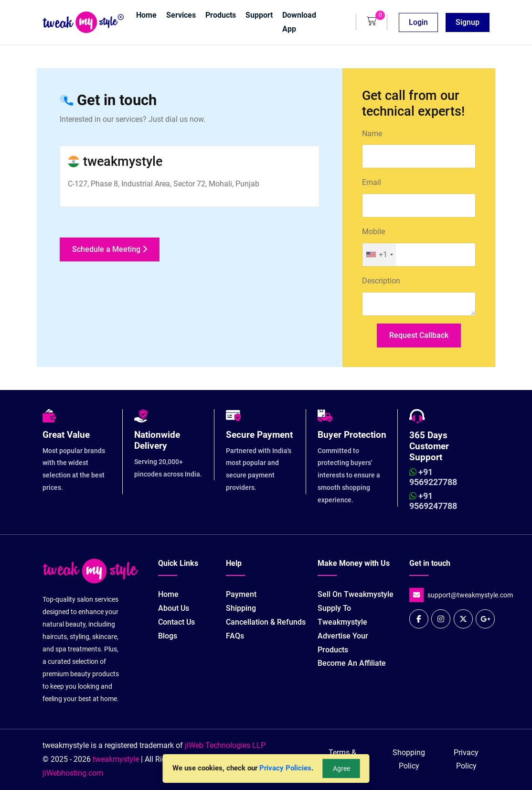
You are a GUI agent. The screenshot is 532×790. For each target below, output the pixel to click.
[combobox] (379, 255)
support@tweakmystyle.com (470, 595)
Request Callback (419, 335)
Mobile (373, 232)
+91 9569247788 (433, 501)
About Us (174, 608)
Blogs (168, 636)
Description (381, 281)
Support (259, 15)
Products (221, 15)
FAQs (235, 636)
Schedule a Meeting (110, 249)
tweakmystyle (117, 759)
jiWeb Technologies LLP (225, 745)
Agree (341, 768)
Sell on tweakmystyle (356, 594)
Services (181, 15)
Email (372, 182)
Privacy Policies (285, 768)
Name (372, 134)
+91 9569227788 (433, 477)
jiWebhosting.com (73, 773)
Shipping (241, 608)
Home (146, 15)
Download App (299, 22)
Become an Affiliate (352, 663)
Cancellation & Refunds (266, 622)
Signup (468, 22)
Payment (241, 594)
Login (418, 22)
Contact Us (176, 622)
